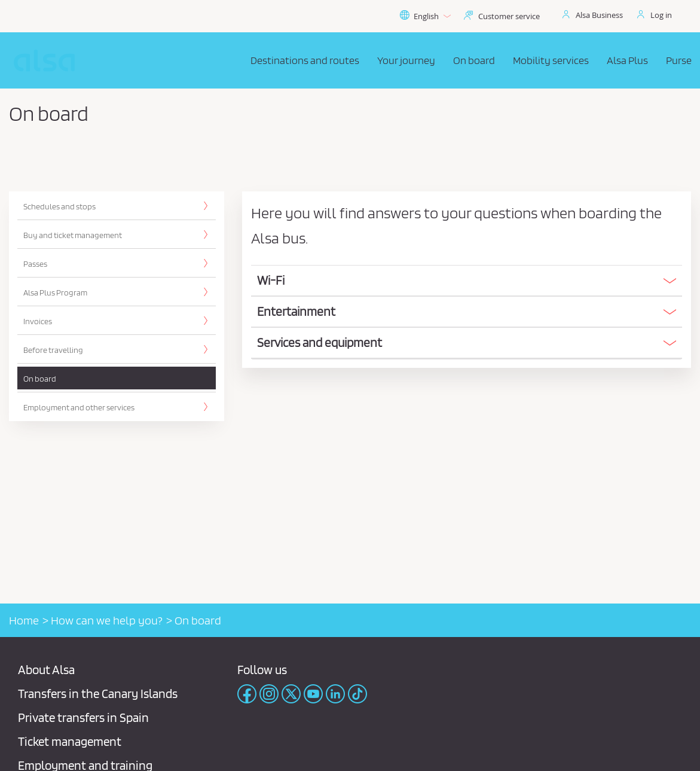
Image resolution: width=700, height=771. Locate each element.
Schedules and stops (59, 206)
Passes (35, 264)
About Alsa (46, 670)
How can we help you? (107, 620)
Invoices (38, 321)
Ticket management (70, 741)
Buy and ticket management (73, 235)
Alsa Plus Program (55, 292)
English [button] (425, 16)
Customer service (509, 16)
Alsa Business (599, 15)
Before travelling (53, 350)
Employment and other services (79, 407)
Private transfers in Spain (83, 717)
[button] (467, 281)
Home (24, 620)
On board (40, 379)
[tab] (467, 281)
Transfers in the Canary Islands (98, 694)
